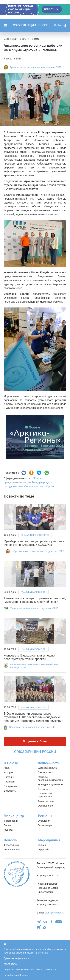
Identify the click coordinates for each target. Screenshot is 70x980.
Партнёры (9, 782)
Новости (11, 840)
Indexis (24, 975)
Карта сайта (10, 964)
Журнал (8, 830)
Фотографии (11, 821)
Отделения (44, 821)
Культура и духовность (34, 592)
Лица (7, 768)
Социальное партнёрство (40, 486)
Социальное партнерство (45, 795)
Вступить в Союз (35, 741)
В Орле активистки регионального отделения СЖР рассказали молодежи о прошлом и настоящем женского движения (33, 717)
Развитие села (46, 801)
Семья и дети (45, 772)
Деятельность (49, 763)
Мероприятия (49, 840)
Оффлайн (43, 849)
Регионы (45, 816)
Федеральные (12, 845)
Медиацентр (14, 816)
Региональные (12, 849)
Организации (45, 825)
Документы (10, 791)
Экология (43, 789)
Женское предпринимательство (50, 778)
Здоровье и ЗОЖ (47, 768)
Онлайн (42, 845)
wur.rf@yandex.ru (55, 913)
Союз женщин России (31, 25)
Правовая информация (16, 958)
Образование (45, 806)
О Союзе (11, 763)
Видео (7, 825)
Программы (10, 786)
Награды (9, 777)
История (8, 772)
